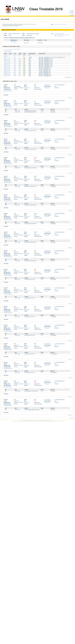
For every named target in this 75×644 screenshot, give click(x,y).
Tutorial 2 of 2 (6, 68)
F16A (20, 74)
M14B (20, 62)
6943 (15, 69)
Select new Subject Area (59, 36)
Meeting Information (8, 91)
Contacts (71, 11)
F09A (20, 68)
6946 (15, 72)
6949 (15, 75)
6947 (15, 74)
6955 (15, 63)
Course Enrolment (6, 56)
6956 (15, 64)
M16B (20, 65)
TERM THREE (13, 42)
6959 (15, 67)
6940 (15, 57)
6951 (15, 59)
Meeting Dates (27, 88)
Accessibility (61, 421)
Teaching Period (47, 85)
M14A (20, 61)
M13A (20, 59)
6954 (15, 62)
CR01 (20, 55)
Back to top (70, 98)
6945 (15, 71)
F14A (20, 71)
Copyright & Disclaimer (55, 421)
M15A (20, 63)
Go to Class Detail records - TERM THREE (12, 49)
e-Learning (71, 15)
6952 (15, 60)
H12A (20, 75)
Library (72, 12)
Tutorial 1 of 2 (6, 59)
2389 (15, 55)
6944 (15, 70)
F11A (20, 69)
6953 (15, 61)
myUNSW (71, 13)
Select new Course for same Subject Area (62, 35)
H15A (20, 76)
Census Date (47, 88)
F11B (20, 70)
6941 (15, 68)
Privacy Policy (50, 421)
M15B (20, 64)
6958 (15, 65)
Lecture (5, 57)
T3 (10, 55)
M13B (20, 60)
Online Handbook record (59, 34)
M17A (20, 67)
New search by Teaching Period (60, 24)
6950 (15, 76)
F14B (20, 72)
